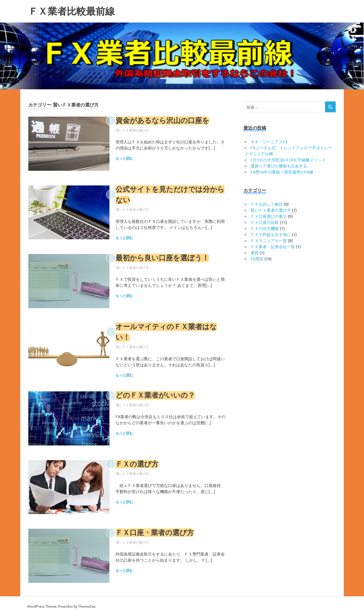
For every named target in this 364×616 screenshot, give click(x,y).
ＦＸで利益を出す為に (271, 234)
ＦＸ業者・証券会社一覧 (273, 246)
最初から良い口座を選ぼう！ (162, 258)
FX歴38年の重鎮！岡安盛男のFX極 (282, 172)
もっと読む (124, 158)
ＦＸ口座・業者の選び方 (155, 533)
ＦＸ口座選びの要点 (269, 216)
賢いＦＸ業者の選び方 (132, 130)
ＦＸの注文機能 (265, 228)
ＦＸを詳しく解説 (267, 204)
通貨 (255, 252)
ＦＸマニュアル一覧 (269, 240)
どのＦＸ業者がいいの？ (155, 395)
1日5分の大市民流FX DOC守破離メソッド (288, 160)
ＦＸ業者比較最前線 (72, 11)
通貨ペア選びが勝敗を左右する (279, 166)
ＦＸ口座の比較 (265, 222)
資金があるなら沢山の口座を (162, 121)
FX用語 (257, 259)
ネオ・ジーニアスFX (269, 141)
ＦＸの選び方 (137, 464)
